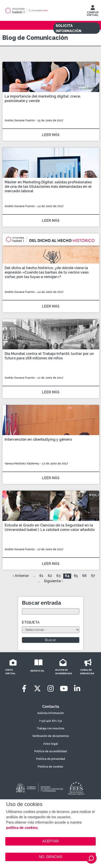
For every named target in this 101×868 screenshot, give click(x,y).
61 (41, 576)
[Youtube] (64, 689)
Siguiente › (53, 581)
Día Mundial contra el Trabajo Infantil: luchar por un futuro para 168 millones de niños (49, 356)
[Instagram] (51, 689)
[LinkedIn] (77, 689)
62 (50, 576)
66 (84, 576)
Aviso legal (51, 744)
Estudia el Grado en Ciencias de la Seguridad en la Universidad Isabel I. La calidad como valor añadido (50, 527)
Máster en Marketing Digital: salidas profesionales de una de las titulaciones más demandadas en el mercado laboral (48, 187)
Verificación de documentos (51, 736)
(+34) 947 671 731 (51, 721)
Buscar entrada (41, 603)
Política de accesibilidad (50, 751)
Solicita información (51, 713)
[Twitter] (37, 689)
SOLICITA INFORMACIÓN (69, 28)
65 (76, 576)
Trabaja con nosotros (50, 728)
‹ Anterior (21, 576)
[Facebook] (24, 689)
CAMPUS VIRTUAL (93, 12)
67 (93, 576)
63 (58, 576)
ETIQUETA (31, 622)
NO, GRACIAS (50, 857)
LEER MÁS (51, 135)
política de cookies (22, 828)
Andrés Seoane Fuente (20, 120)
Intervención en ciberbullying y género (38, 439)
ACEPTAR (50, 841)
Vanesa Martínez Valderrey (22, 464)
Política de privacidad (51, 759)
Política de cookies (50, 767)
